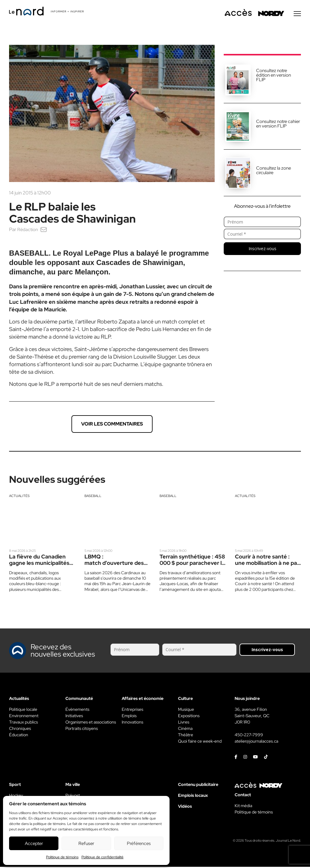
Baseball (93, 497)
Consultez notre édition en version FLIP (274, 76)
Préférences (139, 843)
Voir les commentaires (112, 425)
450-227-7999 (249, 736)
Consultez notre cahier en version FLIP (278, 125)
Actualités (19, 497)
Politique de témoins (62, 857)
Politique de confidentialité (102, 857)
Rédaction (28, 231)
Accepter (34, 843)
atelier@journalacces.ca (256, 742)
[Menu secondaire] (297, 15)
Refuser (86, 843)
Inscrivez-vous (262, 250)
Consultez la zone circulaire (274, 172)
